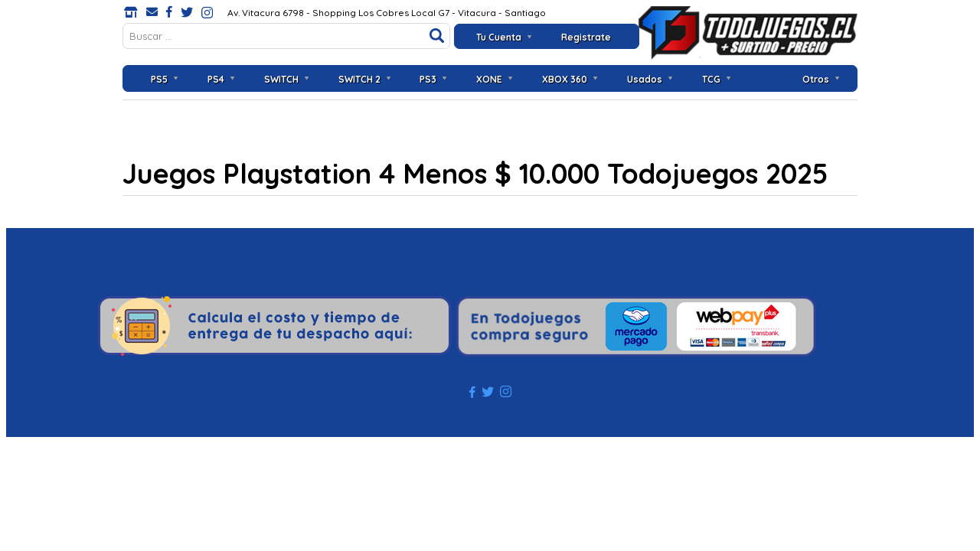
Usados (645, 79)
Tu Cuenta (499, 37)
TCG (711, 79)
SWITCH (281, 79)
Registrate (586, 37)
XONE (489, 79)
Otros (816, 79)
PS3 (428, 79)
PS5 (159, 79)
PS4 (216, 79)
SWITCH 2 (359, 79)
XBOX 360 (565, 79)
